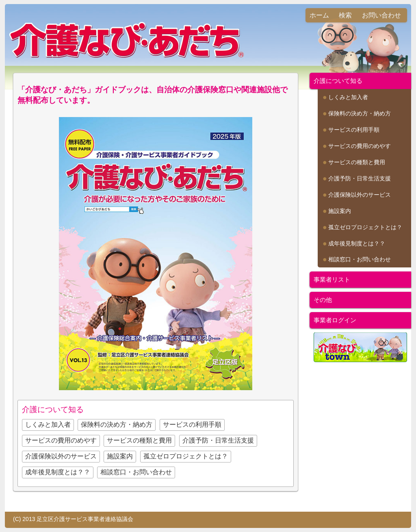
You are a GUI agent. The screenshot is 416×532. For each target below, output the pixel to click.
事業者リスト (332, 279)
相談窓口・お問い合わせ (136, 472)
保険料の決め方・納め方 (117, 425)
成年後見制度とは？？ (58, 472)
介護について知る (338, 81)
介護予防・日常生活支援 (218, 440)
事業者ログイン (335, 320)
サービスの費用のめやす (61, 440)
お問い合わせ (381, 15)
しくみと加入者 (48, 425)
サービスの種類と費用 (139, 440)
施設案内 (120, 456)
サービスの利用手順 (192, 425)
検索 (345, 15)
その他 (323, 300)
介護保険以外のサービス (61, 456)
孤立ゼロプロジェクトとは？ (186, 456)
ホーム (319, 15)
